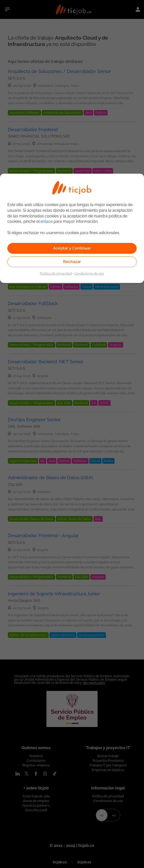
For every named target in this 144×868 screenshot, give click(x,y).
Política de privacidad (56, 273)
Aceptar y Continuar (72, 248)
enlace (47, 221)
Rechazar (72, 262)
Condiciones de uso (89, 273)
